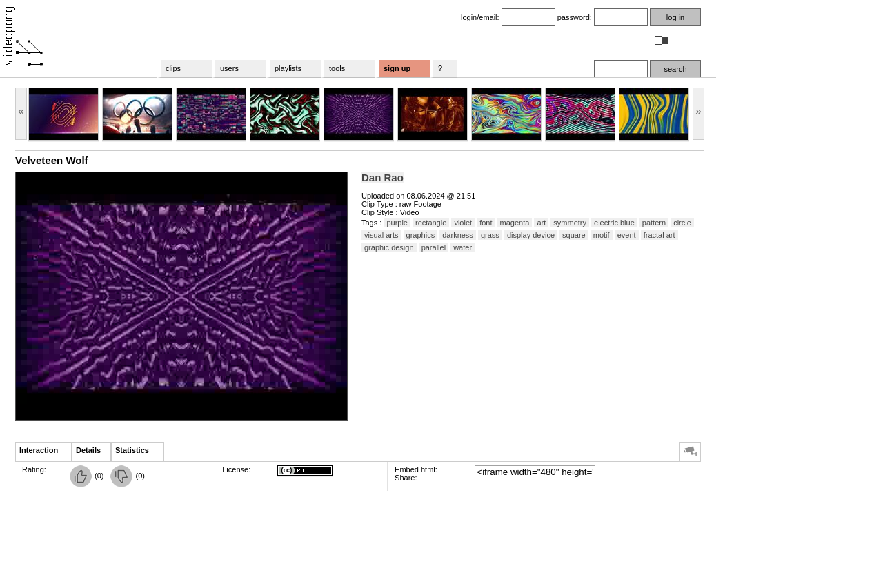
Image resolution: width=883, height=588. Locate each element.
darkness (458, 235)
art (541, 223)
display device (531, 235)
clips (173, 68)
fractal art (659, 235)
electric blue (614, 223)
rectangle (431, 223)
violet (463, 223)
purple (397, 223)
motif (602, 235)
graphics (421, 235)
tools (337, 68)
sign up (397, 68)
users (229, 68)
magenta (515, 223)
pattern (654, 223)
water (463, 247)
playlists (288, 68)
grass (490, 235)
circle (682, 223)
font (486, 223)
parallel (434, 247)
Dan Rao (383, 178)
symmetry (570, 223)
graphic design (389, 247)
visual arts (381, 235)
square (574, 235)
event (627, 235)
